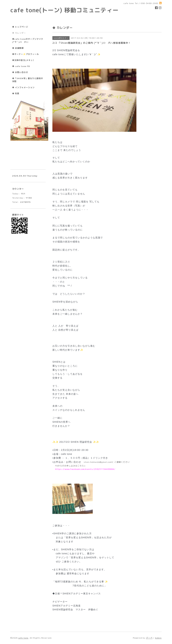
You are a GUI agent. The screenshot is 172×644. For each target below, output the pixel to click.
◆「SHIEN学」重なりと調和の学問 (28, 80)
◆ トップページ (20, 27)
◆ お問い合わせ (20, 72)
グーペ (149, 638)
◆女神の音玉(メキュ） (24, 60)
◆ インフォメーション (23, 87)
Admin (158, 638)
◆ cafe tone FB (21, 66)
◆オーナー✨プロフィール (25, 54)
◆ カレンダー (19, 33)
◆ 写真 (16, 93)
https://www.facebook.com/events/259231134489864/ (85, 469)
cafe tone (23, 638)
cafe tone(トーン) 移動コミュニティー (64, 10)
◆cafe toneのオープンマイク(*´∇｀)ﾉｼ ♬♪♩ (28, 40)
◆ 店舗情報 (18, 48)
